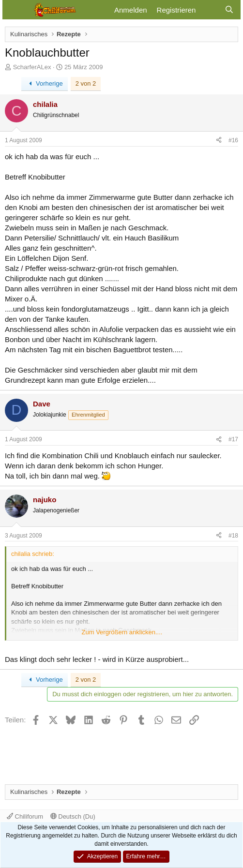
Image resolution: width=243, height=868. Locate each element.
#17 (233, 439)
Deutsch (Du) (73, 816)
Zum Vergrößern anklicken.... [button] (122, 632)
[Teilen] (219, 141)
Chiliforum (25, 816)
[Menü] (16, 10)
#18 (233, 536)
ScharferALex (32, 67)
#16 (233, 140)
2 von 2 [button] (86, 83)
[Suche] (229, 10)
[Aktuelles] (210, 10)
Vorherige (45, 83)
